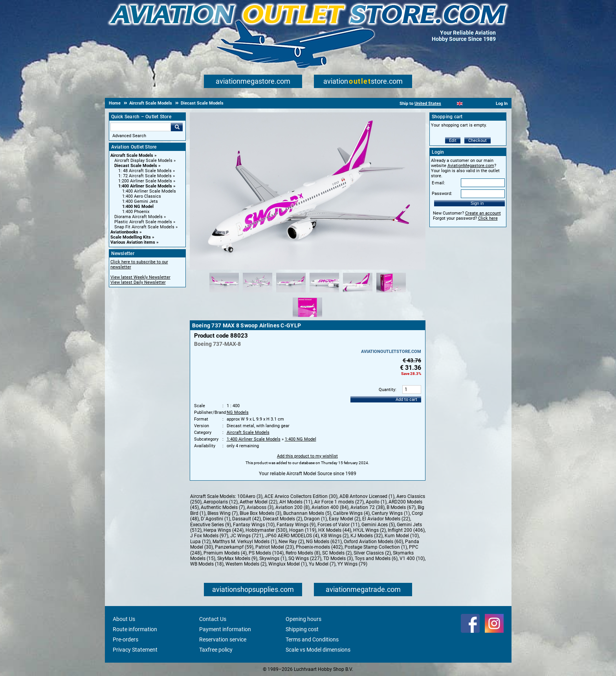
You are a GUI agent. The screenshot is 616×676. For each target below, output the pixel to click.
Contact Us (213, 619)
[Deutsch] (479, 104)
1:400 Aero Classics (142, 196)
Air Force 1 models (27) (339, 502)
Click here (488, 218)
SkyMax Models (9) (237, 558)
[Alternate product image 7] (307, 318)
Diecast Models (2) (282, 519)
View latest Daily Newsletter (138, 282)
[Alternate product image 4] (324, 293)
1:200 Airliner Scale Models (145, 181)
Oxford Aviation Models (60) (373, 542)
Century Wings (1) (391, 513)
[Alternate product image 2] (258, 293)
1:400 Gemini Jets (140, 201)
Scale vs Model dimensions (318, 650)
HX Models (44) (335, 530)
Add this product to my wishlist (307, 456)
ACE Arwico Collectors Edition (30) (301, 496)
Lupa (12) (200, 542)
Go (177, 127)
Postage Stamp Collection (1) (376, 547)
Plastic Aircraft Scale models (143, 222)
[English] (460, 104)
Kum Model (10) (402, 536)
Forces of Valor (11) (338, 525)
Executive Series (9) (211, 525)
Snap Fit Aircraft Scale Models (144, 227)
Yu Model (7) (322, 564)
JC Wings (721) (247, 536)
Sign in (477, 203)
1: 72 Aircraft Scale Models (145, 176)
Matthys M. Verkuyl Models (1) (245, 542)
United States (428, 104)
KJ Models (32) (367, 536)
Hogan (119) (303, 530)
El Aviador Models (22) (386, 519)
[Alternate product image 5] (358, 293)
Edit (453, 141)
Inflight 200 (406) (406, 530)
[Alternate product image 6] (391, 293)
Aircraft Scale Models (132, 155)
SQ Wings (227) (305, 558)
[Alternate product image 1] (224, 293)
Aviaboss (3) (260, 507)
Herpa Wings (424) (224, 530)
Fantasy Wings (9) (296, 525)
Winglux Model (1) (288, 564)
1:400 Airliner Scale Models (145, 186)
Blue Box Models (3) (260, 513)
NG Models (238, 412)
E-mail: (438, 183)
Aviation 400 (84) (330, 507)
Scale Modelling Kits (131, 237)
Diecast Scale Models (136, 166)
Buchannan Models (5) (307, 513)
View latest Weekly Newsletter (140, 277)
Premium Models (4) (225, 553)
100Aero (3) (250, 496)
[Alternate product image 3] (291, 293)
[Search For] (141, 127)
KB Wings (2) (335, 536)
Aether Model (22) (258, 502)
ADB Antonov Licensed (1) (367, 496)
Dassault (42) (247, 519)
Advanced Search (129, 136)
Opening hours (303, 619)
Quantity (387, 390)
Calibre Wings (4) (351, 513)
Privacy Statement (135, 650)
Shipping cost (302, 629)
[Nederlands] (450, 104)
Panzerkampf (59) (234, 547)
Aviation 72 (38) (368, 507)
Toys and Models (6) (376, 558)
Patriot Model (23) (275, 547)
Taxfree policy (216, 650)
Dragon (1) (315, 519)
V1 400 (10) (412, 558)
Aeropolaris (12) (221, 502)
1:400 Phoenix (136, 212)
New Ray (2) (291, 542)
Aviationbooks (124, 232)
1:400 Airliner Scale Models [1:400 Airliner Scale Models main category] (149, 191)
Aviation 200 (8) (292, 507)
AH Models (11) (296, 502)
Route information (135, 629)
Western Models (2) (246, 564)
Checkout (478, 141)
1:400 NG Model (138, 207)
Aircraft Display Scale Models (143, 161)
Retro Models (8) (303, 553)
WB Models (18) (207, 564)
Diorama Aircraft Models (138, 217)
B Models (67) (401, 507)
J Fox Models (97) (209, 536)
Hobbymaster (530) (266, 530)
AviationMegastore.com (471, 166)
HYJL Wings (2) (369, 530)
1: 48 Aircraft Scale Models (145, 171)
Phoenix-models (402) (319, 547)
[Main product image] (308, 268)
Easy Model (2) (345, 519)
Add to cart (406, 400)
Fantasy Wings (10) (254, 525)
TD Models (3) (338, 558)
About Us (124, 619)
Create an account (483, 213)
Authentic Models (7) (223, 507)
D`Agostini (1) (215, 519)
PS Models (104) (266, 553)
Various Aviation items (133, 242)
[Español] (469, 104)
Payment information (225, 629)
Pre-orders (126, 639)
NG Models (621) (324, 542)
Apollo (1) (376, 502)
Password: (442, 194)
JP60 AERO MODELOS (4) (292, 536)
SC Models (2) (337, 553)
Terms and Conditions (312, 639)
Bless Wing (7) (223, 513)
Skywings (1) (273, 558)
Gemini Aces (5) (378, 525)
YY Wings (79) (352, 564)
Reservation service (223, 639)
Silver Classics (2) (372, 553)
